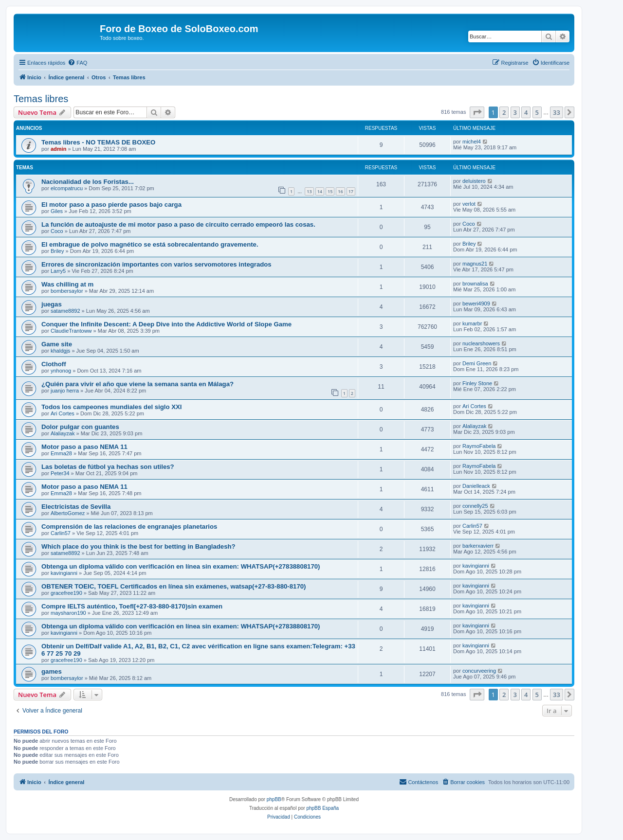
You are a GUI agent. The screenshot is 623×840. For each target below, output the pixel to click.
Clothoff (54, 364)
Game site (57, 344)
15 (330, 191)
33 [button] (557, 112)
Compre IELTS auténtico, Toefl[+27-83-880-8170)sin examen (132, 606)
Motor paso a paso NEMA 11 (84, 447)
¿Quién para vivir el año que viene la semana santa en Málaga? (137, 384)
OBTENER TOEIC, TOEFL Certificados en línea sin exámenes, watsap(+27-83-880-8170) (174, 586)
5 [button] (537, 112)
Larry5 (58, 271)
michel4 (472, 142)
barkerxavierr (478, 546)
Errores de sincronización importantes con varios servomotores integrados (156, 264)
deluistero (474, 181)
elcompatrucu (67, 188)
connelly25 (475, 506)
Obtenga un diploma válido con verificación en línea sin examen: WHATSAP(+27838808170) (181, 566)
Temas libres (41, 99)
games (52, 671)
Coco (57, 231)
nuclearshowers (481, 343)
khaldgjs (60, 351)
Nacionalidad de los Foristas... (88, 182)
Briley (57, 251)
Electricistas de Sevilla (76, 507)
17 (351, 191)
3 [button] (515, 112)
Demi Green (477, 363)
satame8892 (65, 311)
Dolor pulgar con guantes (80, 427)
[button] (477, 112)
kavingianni (64, 573)
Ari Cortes (63, 413)
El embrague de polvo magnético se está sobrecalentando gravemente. (150, 244)
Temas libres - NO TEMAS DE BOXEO (98, 142)
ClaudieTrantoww (71, 331)
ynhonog (61, 371)
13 (309, 191)
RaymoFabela (479, 446)
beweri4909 (476, 304)
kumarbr (472, 323)
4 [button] (526, 112)
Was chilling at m (67, 284)
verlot (469, 204)
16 (340, 191)
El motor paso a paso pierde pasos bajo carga (111, 205)
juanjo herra (65, 391)
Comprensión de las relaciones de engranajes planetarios (129, 527)
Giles (57, 211)
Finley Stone (477, 383)
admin (58, 149)
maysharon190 (68, 613)
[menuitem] (77, 63)
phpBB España (322, 808)
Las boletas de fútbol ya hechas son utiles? (108, 467)
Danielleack (476, 486)
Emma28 (61, 453)
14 (320, 191)
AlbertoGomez (68, 513)
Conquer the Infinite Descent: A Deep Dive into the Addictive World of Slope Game (166, 324)
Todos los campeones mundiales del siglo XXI (111, 407)
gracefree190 (66, 593)
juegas (52, 304)
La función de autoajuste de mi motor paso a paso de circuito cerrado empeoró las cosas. (178, 224)
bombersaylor (67, 291)
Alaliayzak (63, 433)
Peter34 (60, 473)
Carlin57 (61, 533)
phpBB (274, 799)
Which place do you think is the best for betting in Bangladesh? (138, 546)
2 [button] (504, 112)
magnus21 (475, 264)
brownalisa (475, 284)
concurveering (479, 671)
